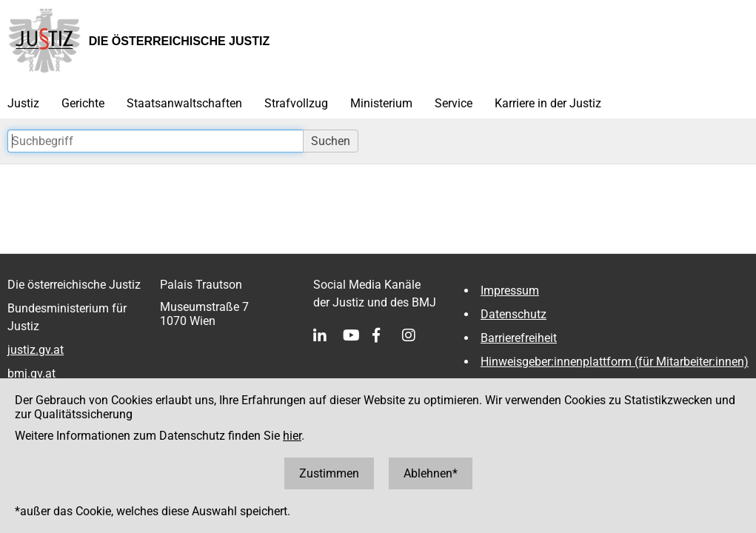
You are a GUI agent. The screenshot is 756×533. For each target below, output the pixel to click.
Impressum (510, 291)
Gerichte (83, 103)
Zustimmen (329, 473)
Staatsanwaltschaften (184, 103)
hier (292, 436)
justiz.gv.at (36, 350)
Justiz (23, 103)
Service (454, 103)
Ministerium (381, 103)
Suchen (331, 141)
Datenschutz (514, 314)
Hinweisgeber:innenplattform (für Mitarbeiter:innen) (615, 362)
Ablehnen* (431, 473)
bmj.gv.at (31, 373)
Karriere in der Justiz (548, 103)
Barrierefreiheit (519, 338)
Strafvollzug (296, 103)
